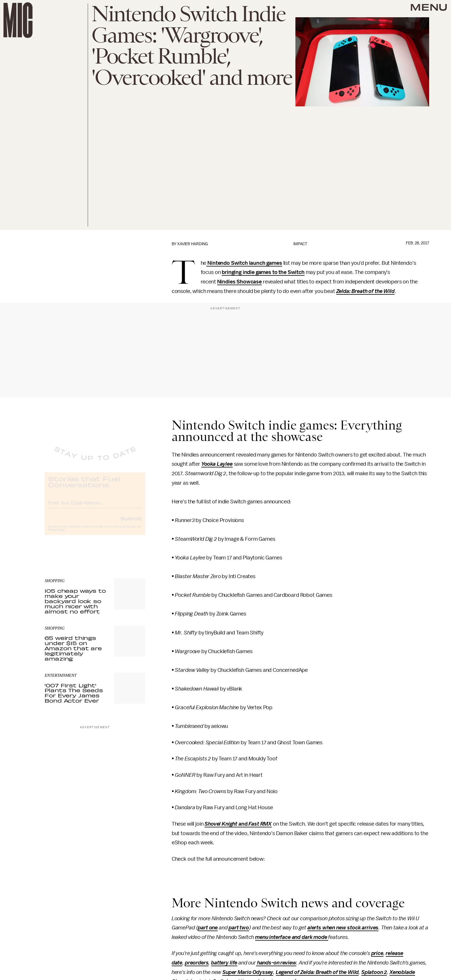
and (243, 824)
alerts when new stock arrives (343, 928)
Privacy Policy (56, 534)
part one (208, 928)
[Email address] (95, 507)
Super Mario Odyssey (248, 972)
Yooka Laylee (217, 464)
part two (239, 928)
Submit (131, 523)
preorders (197, 963)
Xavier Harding (193, 244)
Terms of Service (125, 531)
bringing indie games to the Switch (263, 272)
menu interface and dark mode (292, 937)
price (377, 953)
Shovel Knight (221, 824)
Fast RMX (260, 824)
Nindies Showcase (239, 282)
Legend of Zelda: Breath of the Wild (317, 972)
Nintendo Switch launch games (244, 263)
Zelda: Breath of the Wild (365, 291)
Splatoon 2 (374, 972)
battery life (224, 963)
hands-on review (276, 963)
